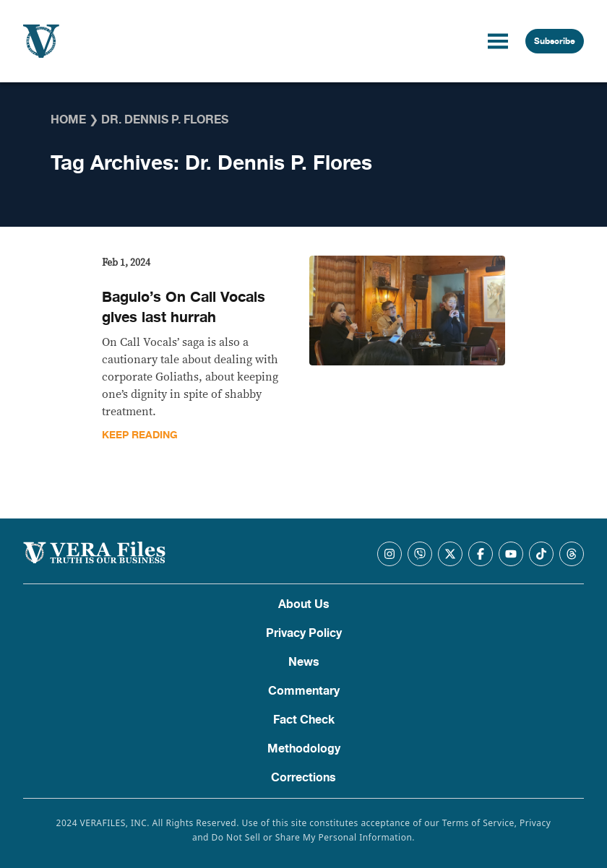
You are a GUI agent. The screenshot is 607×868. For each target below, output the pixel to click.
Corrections (303, 778)
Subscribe (555, 41)
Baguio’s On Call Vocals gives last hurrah (184, 307)
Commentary (304, 691)
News (304, 662)
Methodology (304, 749)
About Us (304, 604)
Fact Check (304, 720)
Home (68, 120)
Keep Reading (140, 435)
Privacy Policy (304, 633)
